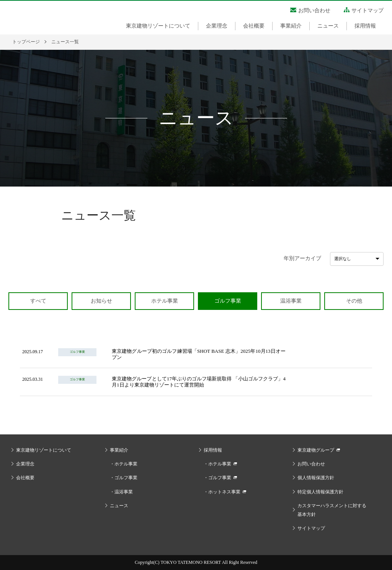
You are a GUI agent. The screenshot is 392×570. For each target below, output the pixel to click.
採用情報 (365, 26)
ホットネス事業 (224, 492)
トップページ (26, 42)
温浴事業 (124, 492)
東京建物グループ (316, 450)
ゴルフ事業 (126, 478)
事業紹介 (291, 26)
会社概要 (254, 26)
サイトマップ (367, 11)
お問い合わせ (314, 11)
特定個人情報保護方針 (320, 492)
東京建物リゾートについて (158, 26)
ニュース (328, 26)
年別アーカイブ (302, 258)
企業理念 (217, 26)
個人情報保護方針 (316, 478)
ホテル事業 (126, 464)
